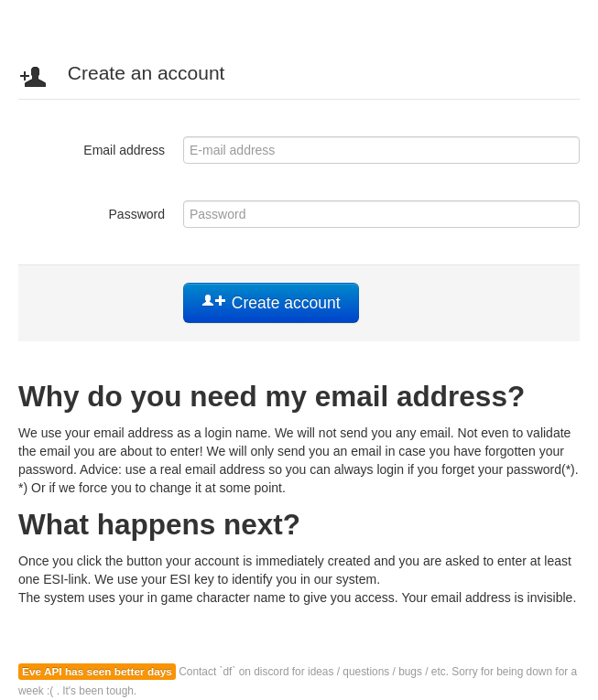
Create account (271, 303)
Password (137, 214)
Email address (124, 150)
